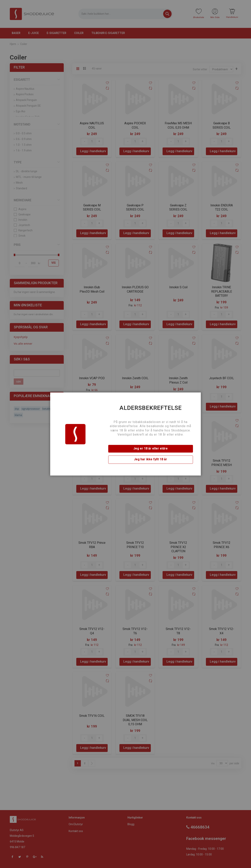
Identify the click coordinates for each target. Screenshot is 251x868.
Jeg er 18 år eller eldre (151, 449)
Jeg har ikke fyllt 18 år (151, 460)
